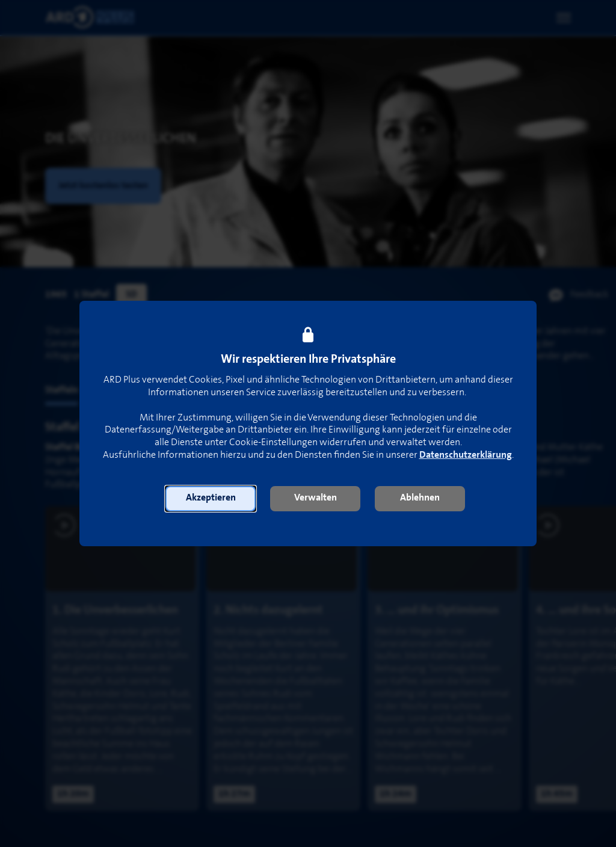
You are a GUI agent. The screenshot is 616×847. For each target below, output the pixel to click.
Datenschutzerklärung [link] (466, 455)
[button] (211, 499)
